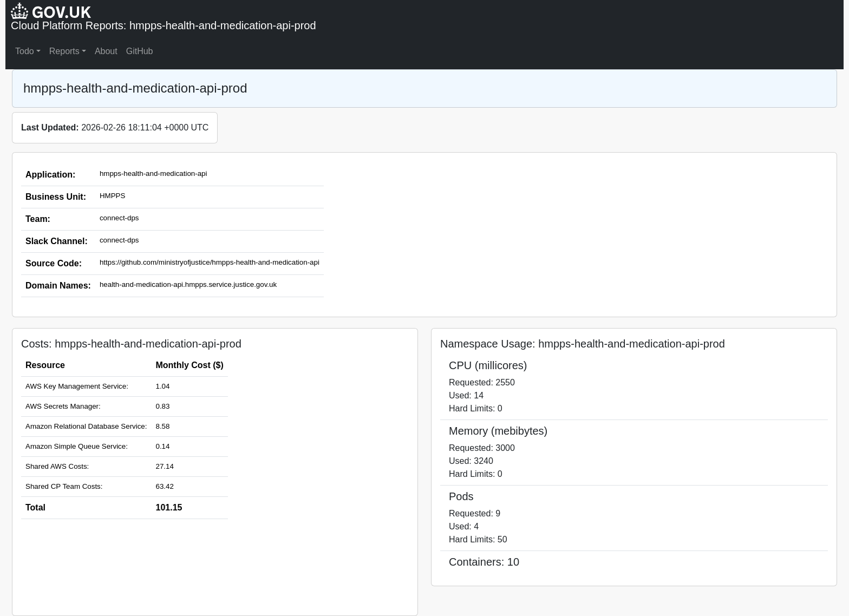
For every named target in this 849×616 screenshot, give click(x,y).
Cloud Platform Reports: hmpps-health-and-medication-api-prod (164, 25)
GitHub (140, 51)
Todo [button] (25, 51)
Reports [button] (64, 51)
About (106, 51)
